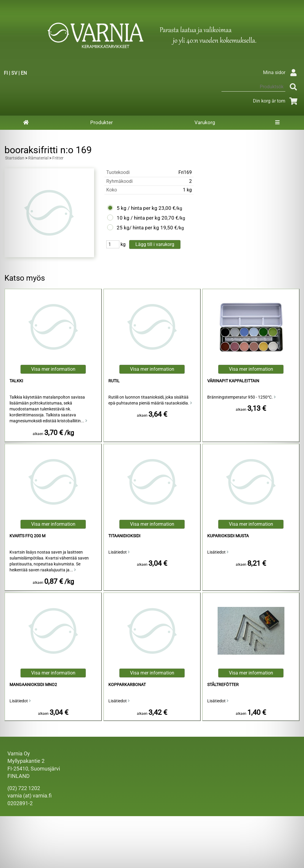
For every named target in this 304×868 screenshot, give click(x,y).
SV (14, 73)
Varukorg (205, 122)
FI (6, 73)
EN (24, 73)
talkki (16, 381)
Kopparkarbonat (127, 685)
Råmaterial (38, 158)
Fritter (58, 158)
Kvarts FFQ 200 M (27, 536)
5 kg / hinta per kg (137, 208)
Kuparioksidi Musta (228, 536)
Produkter (102, 122)
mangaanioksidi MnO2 (33, 685)
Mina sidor (281, 72)
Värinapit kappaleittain (233, 381)
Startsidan (15, 158)
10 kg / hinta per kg (138, 218)
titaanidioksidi (124, 536)
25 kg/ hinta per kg (138, 228)
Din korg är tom (276, 101)
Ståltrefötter (223, 685)
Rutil (114, 381)
